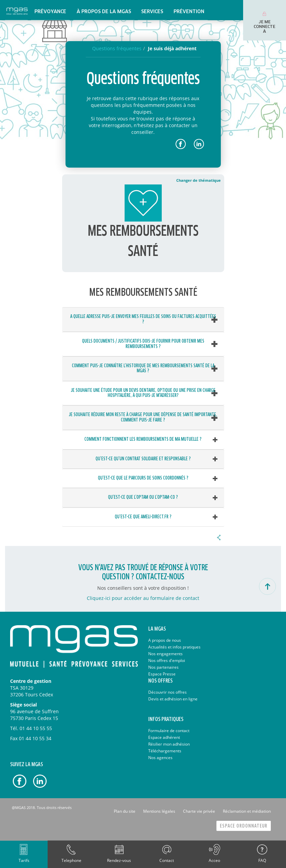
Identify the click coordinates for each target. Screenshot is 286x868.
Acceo (214, 860)
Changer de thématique (199, 180)
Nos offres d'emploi (167, 660)
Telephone (71, 860)
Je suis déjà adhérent (172, 48)
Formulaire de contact (169, 731)
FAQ (262, 860)
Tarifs (24, 860)
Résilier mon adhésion (169, 744)
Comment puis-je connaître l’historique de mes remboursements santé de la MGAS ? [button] (143, 368)
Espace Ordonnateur (244, 826)
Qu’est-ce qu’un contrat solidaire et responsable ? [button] (143, 459)
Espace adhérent (164, 737)
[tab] (143, 320)
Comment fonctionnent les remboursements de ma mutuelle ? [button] (143, 439)
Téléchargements (165, 751)
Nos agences (160, 758)
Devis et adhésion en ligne (173, 699)
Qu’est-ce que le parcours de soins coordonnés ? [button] (143, 478)
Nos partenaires (163, 667)
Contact (167, 860)
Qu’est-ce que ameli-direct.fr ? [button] (143, 517)
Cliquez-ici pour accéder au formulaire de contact (143, 598)
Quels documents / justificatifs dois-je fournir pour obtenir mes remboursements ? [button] (143, 344)
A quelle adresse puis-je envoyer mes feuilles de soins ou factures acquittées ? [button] (143, 319)
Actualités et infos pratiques (174, 647)
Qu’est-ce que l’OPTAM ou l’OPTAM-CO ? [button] (143, 497)
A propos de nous (165, 640)
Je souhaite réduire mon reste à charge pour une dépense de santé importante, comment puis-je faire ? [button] (143, 417)
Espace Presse (162, 674)
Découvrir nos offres (167, 692)
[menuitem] (50, 10)
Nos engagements (165, 654)
